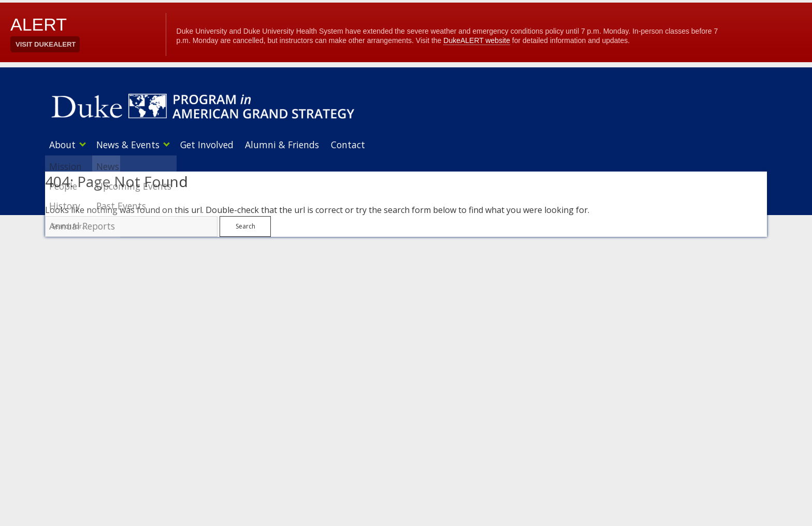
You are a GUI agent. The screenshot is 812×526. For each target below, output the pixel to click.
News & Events (132, 145)
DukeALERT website (477, 40)
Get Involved (215, 145)
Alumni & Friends (294, 145)
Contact (364, 145)
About (62, 145)
